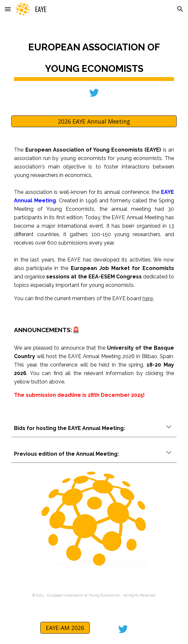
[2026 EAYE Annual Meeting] (94, 121)
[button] (8, 9)
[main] (94, 56)
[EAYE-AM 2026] (65, 628)
